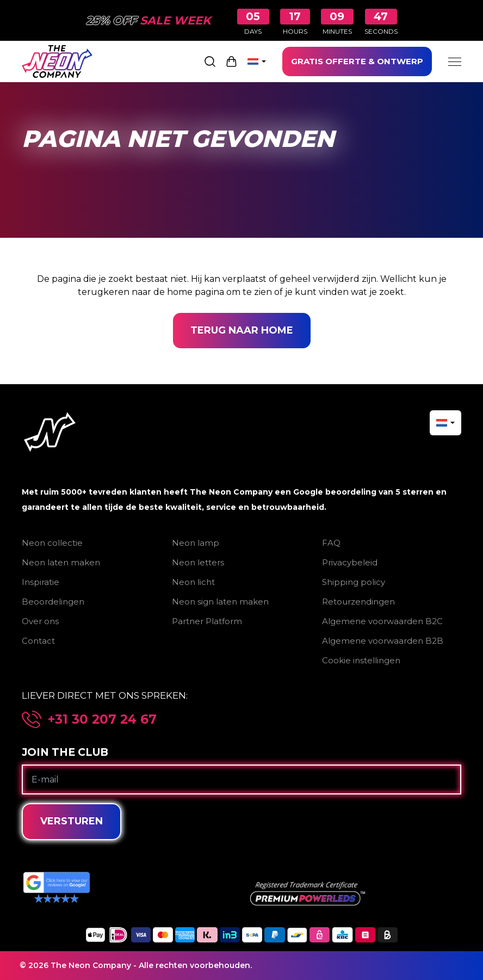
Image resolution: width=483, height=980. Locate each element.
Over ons (40, 621)
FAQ (331, 543)
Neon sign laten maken (220, 602)
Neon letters (198, 562)
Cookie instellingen (361, 660)
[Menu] (455, 61)
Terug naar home (242, 330)
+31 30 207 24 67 (102, 720)
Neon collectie (52, 543)
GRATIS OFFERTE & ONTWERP (357, 61)
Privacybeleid (350, 562)
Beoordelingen (53, 602)
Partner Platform (207, 621)
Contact (38, 641)
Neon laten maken (61, 562)
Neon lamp (196, 543)
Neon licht (193, 582)
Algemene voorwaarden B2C (382, 621)
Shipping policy (354, 582)
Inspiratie (41, 582)
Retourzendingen (358, 602)
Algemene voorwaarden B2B (383, 641)
